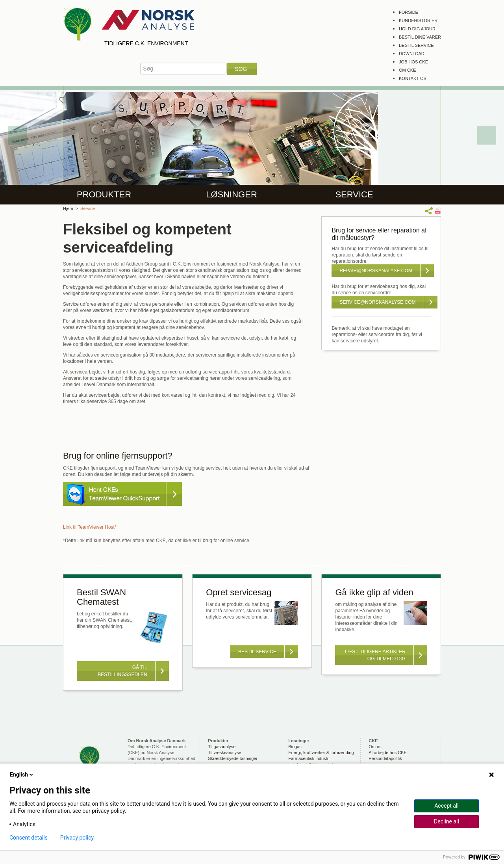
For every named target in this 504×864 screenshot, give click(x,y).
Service (354, 194)
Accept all (447, 806)
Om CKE (407, 70)
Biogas (295, 747)
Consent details (29, 838)
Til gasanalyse (222, 747)
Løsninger (232, 194)
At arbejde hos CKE (388, 753)
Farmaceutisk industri (309, 758)
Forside (409, 12)
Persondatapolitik (385, 758)
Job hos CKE (413, 62)
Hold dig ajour (417, 29)
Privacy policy (77, 838)
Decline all (447, 821)
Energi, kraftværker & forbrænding (321, 753)
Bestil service (416, 45)
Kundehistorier (418, 20)
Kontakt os (413, 78)
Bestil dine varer (420, 37)
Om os (375, 747)
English (22, 775)
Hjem (68, 208)
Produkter (104, 194)
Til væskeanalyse (225, 753)
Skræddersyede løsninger (233, 758)
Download (412, 54)
